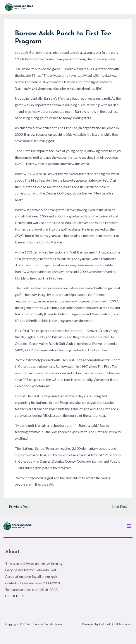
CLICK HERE (15, 596)
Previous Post (17, 507)
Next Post (121, 507)
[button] (129, 526)
